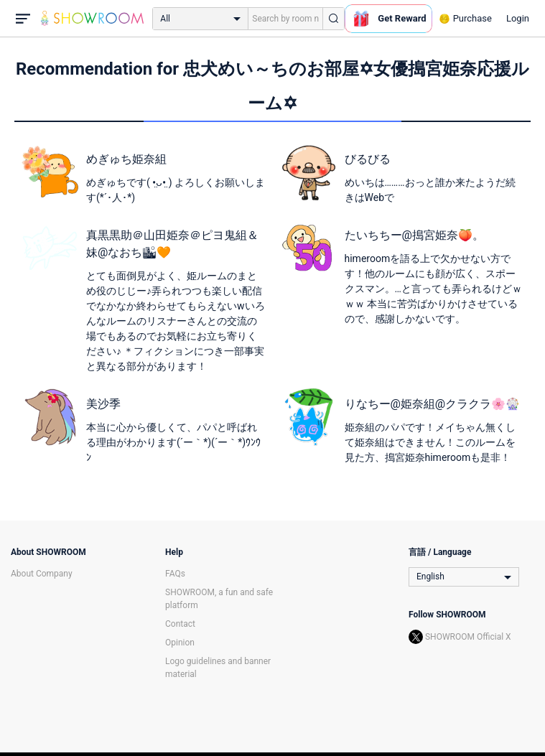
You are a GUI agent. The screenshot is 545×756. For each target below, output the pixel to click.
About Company (42, 574)
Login (518, 18)
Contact (180, 624)
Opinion (180, 643)
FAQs (175, 574)
